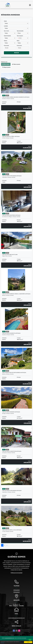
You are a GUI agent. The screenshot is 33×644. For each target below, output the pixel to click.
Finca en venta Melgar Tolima (10, 255)
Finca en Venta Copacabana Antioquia (12, 176)
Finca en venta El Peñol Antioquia (11, 136)
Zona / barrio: (6, 31)
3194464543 (16, 590)
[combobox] (16, 23)
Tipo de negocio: (20, 36)
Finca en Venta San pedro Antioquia (11, 215)
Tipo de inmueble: (20, 31)
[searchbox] (18, 40)
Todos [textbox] (6, 23)
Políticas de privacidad (16, 573)
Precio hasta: (19, 46)
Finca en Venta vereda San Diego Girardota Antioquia (16, 97)
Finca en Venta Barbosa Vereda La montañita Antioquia (16, 294)
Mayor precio (6, 67)
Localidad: (6, 26)
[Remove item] (19, 38)
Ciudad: (5, 21)
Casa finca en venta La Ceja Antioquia (12, 530)
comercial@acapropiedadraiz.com (16, 618)
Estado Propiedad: (7, 36)
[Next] (7, 545)
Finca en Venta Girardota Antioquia (11, 333)
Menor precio (16, 64)
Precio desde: (6, 46)
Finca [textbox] (19, 33)
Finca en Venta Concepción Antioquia (12, 451)
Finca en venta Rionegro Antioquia (11, 412)
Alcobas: (6, 41)
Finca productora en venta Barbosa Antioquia (14, 373)
